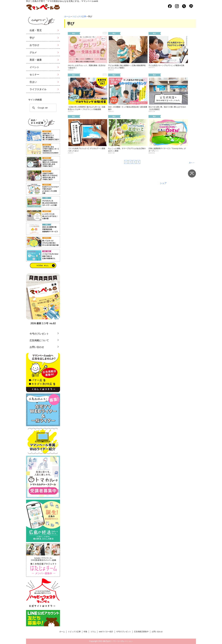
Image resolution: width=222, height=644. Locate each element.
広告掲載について (39, 340)
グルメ (33, 52)
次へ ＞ (192, 163)
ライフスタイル (38, 89)
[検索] (43, 108)
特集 (86, 632)
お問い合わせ (37, 347)
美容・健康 (36, 60)
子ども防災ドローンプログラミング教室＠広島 (166, 65)
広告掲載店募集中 (141, 632)
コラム (93, 632)
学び (32, 38)
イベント (34, 67)
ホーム (67, 16)
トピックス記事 (79, 16)
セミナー (34, 75)
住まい (33, 82)
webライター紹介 (106, 632)
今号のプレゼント (39, 334)
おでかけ (34, 45)
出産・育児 (36, 30)
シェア (163, 183)
